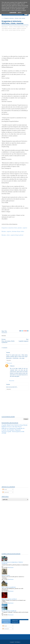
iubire (3, 30)
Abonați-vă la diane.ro (6, 621)
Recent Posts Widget (5, 617)
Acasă (3, 18)
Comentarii (6, 492)
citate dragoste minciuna (7, 28)
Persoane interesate (15, 621)
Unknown (12, 366)
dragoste (14, 28)
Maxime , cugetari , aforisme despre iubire (13, 231)
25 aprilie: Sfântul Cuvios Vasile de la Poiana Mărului (14, 425)
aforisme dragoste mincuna (19, 27)
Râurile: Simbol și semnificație (9, 611)
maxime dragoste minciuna (15, 30)
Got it (20, 13)
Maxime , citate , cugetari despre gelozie (12, 235)
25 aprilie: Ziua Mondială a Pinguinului (11, 430)
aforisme (11, 27)
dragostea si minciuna (21, 28)
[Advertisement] (15, 44)
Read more (11, 568)
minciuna (23, 30)
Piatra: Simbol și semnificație (9, 587)
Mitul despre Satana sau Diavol (9, 599)
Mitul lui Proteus (6, 575)
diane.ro (19, 642)
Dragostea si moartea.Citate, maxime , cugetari (14, 228)
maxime (7, 30)
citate (26, 27)
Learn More (13, 13)
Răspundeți (9, 360)
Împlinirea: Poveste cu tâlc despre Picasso (12, 427)
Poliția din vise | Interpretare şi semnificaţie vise (13, 428)
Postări (5, 489)
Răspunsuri (9, 363)
